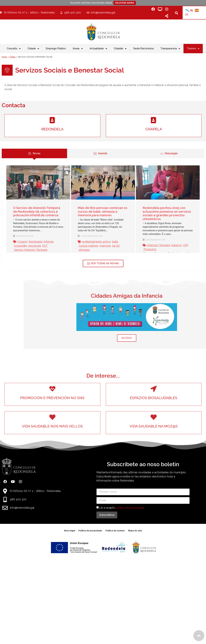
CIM (182, 245)
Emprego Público (56, 48)
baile (111, 242)
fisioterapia (32, 242)
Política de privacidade (90, 531)
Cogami (19, 242)
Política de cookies (115, 531)
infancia (45, 242)
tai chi (112, 246)
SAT (41, 246)
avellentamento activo (93, 242)
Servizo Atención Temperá (27, 250)
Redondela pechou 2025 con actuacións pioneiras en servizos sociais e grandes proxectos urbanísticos (163, 213)
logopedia (17, 246)
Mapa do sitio (135, 531)
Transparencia (170, 49)
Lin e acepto (122, 508)
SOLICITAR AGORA (125, 3)
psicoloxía (31, 246)
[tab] (97, 153)
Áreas (78, 49)
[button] (176, 13)
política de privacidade (130, 508)
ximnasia (81, 250)
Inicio (4, 57)
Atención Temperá (155, 245)
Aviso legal (70, 531)
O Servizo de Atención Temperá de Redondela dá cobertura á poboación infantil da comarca (33, 211)
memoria (102, 246)
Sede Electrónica (143, 48)
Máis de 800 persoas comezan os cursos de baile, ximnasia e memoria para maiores (99, 211)
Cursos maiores (85, 246)
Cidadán (120, 49)
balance (173, 245)
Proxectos (146, 249)
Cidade (33, 49)
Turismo (193, 49)
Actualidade (98, 49)
